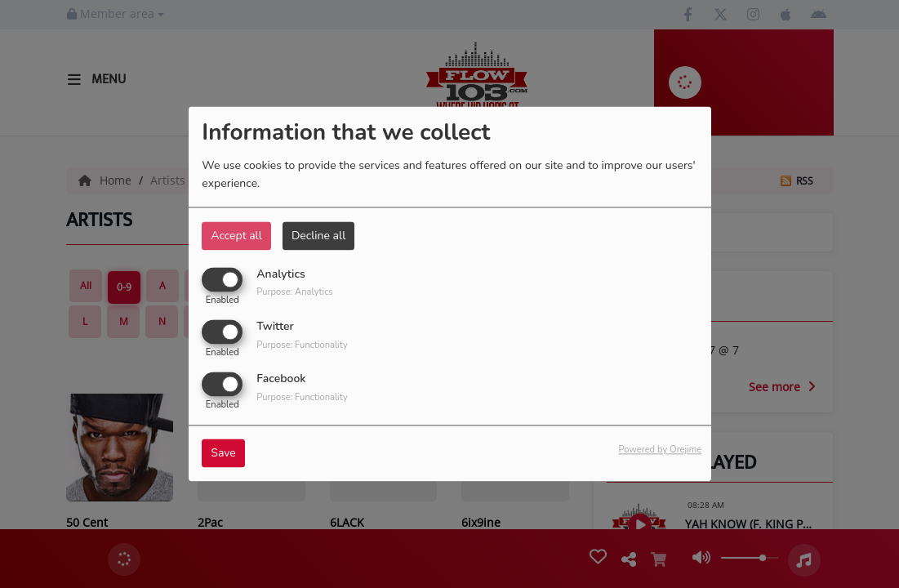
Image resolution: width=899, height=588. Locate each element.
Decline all (318, 236)
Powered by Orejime (660, 450)
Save (223, 454)
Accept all (236, 236)
